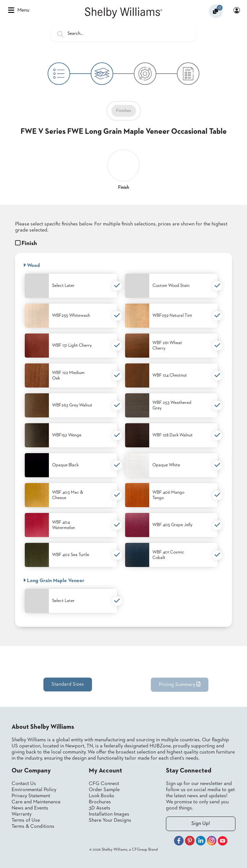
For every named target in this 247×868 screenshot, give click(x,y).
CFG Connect (104, 784)
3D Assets (100, 808)
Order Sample (104, 790)
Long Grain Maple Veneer (54, 580)
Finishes (124, 111)
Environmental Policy (34, 790)
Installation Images (109, 814)
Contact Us (24, 784)
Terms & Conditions (33, 827)
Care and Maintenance (36, 802)
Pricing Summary (180, 684)
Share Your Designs (110, 820)
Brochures (100, 802)
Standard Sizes (68, 684)
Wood (32, 265)
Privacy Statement (31, 796)
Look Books (101, 796)
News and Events (30, 808)
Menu (19, 10)
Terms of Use (26, 820)
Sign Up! (201, 824)
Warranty (22, 814)
